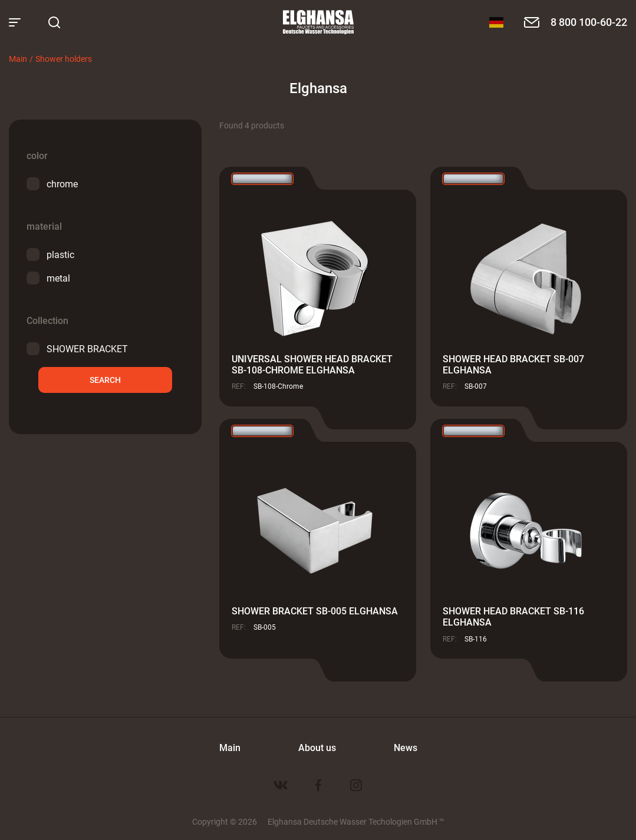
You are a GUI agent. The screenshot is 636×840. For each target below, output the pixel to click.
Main (18, 59)
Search (105, 380)
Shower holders (64, 59)
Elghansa (318, 22)
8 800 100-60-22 (589, 22)
